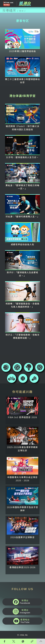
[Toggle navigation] (41, 4)
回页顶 (41, 641)
